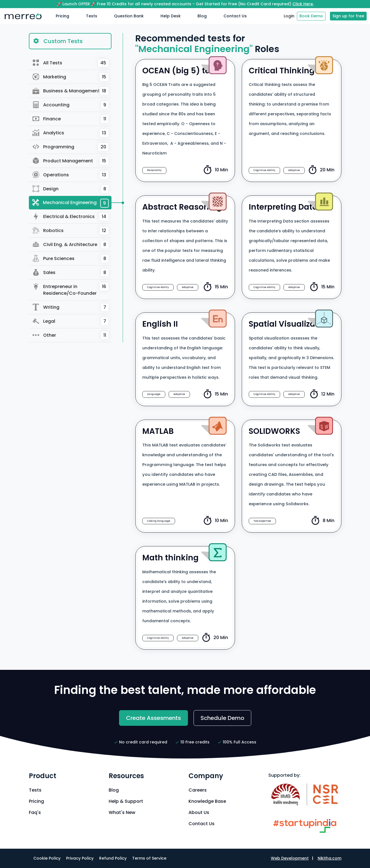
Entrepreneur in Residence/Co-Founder (70, 290)
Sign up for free (348, 16)
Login (289, 16)
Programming (70, 147)
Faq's (35, 812)
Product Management (70, 161)
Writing (70, 307)
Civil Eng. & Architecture (70, 245)
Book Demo (311, 16)
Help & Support (126, 801)
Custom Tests (58, 41)
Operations (70, 175)
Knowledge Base (207, 801)
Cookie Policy (47, 858)
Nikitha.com (330, 858)
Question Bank (129, 16)
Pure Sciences (70, 259)
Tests (92, 16)
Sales (70, 273)
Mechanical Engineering (70, 203)
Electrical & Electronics (70, 217)
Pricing (62, 16)
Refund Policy (113, 858)
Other (70, 335)
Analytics (70, 133)
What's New (122, 812)
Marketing (70, 77)
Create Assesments (153, 718)
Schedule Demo (222, 718)
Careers (198, 790)
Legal (70, 321)
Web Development (290, 858)
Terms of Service (149, 858)
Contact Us (235, 16)
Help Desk (171, 16)
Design (70, 189)
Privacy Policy (80, 858)
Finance (70, 119)
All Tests (70, 63)
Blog (202, 16)
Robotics (70, 231)
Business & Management (70, 91)
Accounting (70, 105)
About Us (199, 812)
